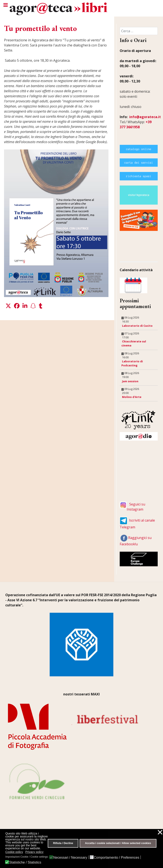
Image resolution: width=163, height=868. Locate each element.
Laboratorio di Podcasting (132, 363)
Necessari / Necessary (70, 858)
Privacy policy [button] (34, 852)
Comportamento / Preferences (117, 858)
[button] (8, 306)
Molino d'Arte (132, 397)
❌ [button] (160, 832)
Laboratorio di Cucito (137, 326)
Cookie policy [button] (14, 852)
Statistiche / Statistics (25, 862)
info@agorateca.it (145, 117)
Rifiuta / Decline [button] (63, 843)
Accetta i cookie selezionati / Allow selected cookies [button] (118, 843)
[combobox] (139, 31)
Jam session (130, 381)
